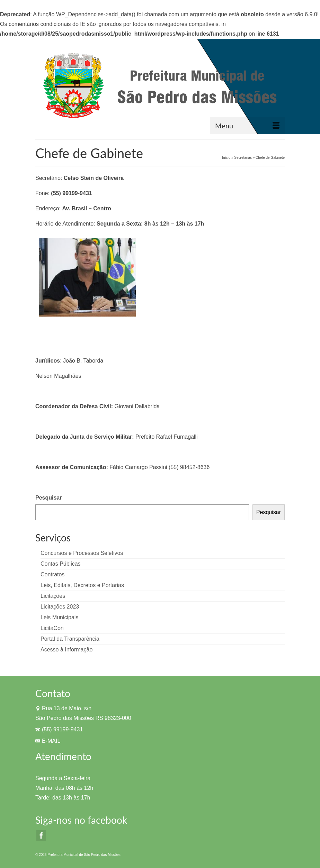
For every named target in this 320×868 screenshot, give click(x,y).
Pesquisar (48, 498)
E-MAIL (48, 741)
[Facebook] (41, 836)
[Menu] (247, 126)
